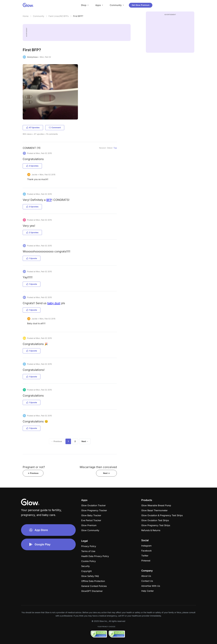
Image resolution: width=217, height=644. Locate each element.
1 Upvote (32, 258)
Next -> (106, 473)
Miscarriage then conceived (98, 467)
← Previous (57, 441)
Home (26, 16)
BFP (49, 200)
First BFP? (78, 16)
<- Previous (33, 473)
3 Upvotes (32, 166)
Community (39, 16)
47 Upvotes (33, 127)
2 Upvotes (32, 232)
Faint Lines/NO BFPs (59, 16)
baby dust (54, 303)
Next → (85, 441)
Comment (55, 127)
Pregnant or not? (34, 467)
